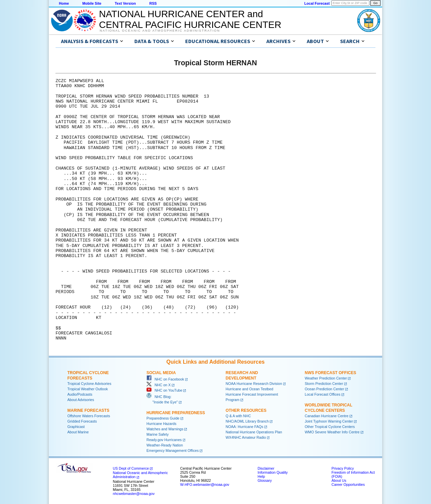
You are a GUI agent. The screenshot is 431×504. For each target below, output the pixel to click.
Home (64, 3)
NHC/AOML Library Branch (247, 421)
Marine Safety (158, 434)
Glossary (265, 480)
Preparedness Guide (163, 418)
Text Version (125, 3)
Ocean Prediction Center (324, 389)
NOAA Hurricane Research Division (254, 384)
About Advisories (81, 400)
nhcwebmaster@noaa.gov (134, 494)
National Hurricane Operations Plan (254, 432)
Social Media (161, 373)
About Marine (78, 432)
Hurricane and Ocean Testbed (249, 389)
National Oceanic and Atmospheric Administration (160, 31)
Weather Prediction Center (326, 378)
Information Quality (273, 472)
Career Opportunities (348, 484)
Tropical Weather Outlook (88, 389)
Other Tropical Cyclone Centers (330, 427)
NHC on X (159, 385)
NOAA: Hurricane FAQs (244, 427)
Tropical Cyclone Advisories (89, 384)
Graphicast (76, 427)
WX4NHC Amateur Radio (246, 437)
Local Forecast (317, 3)
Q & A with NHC (238, 416)
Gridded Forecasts (82, 421)
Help (261, 476)
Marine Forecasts (88, 410)
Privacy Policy (342, 468)
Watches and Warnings (165, 429)
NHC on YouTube (164, 390)
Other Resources (246, 410)
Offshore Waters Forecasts (89, 416)
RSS (153, 3)
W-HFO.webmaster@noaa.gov (205, 484)
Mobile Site (92, 3)
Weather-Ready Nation (165, 445)
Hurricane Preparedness (176, 413)
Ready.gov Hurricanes (164, 440)
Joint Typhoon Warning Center (329, 421)
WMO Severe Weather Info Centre (332, 432)
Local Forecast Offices (323, 394)
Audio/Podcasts (80, 394)
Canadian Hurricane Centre (327, 416)
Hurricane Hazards (161, 424)
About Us (339, 480)
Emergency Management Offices (173, 451)
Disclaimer (266, 468)
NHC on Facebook (165, 379)
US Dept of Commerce (131, 468)
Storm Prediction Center (324, 384)
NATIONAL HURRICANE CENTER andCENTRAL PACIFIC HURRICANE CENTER (190, 19)
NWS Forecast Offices (330, 373)
